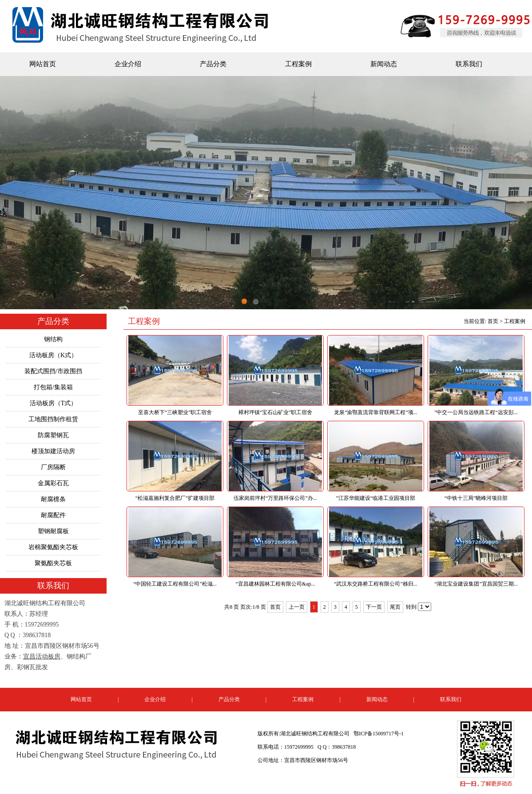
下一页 (374, 607)
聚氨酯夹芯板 (53, 563)
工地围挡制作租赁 (53, 419)
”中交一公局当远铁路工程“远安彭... (476, 412)
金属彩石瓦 (53, 483)
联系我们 (469, 64)
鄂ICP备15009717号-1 (379, 734)
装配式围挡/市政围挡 (53, 371)
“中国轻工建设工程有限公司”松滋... (175, 584)
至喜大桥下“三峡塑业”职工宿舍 (175, 412)
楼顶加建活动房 (53, 451)
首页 (493, 321)
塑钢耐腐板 (53, 531)
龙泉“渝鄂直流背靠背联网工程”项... (376, 412)
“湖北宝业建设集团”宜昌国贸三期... (476, 584)
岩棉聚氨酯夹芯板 (53, 547)
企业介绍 (128, 64)
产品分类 (213, 64)
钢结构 (53, 339)
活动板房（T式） (54, 403)
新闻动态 (384, 64)
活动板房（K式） (53, 355)
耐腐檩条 (53, 499)
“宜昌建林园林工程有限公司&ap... (276, 584)
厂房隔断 (53, 467)
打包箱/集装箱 (53, 387)
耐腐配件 (53, 515)
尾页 (395, 607)
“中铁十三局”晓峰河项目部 (476, 498)
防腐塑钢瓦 (53, 435)
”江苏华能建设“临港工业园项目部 (376, 498)
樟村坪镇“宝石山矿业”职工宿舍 (276, 412)
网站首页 (43, 64)
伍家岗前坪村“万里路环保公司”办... (275, 498)
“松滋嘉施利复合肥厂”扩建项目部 (175, 498)
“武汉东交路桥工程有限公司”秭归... (376, 584)
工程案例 (298, 64)
